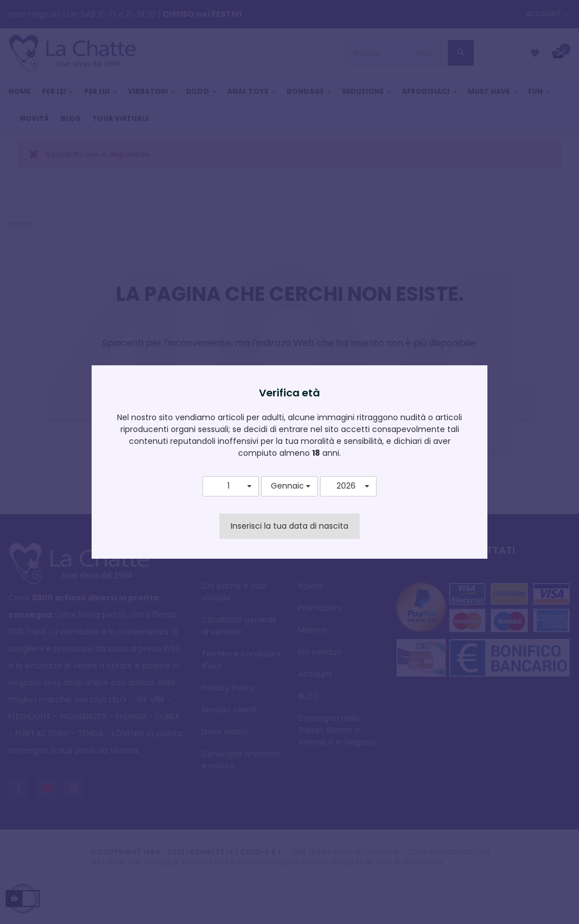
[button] (231, 486)
